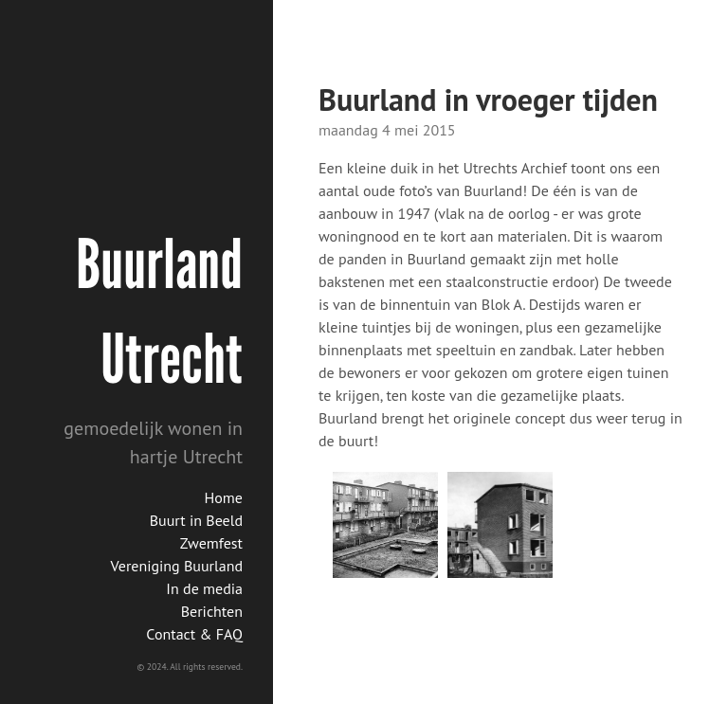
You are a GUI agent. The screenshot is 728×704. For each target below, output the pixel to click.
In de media (204, 588)
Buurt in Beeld (196, 520)
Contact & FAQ (194, 634)
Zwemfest (211, 543)
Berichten (212, 611)
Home (224, 497)
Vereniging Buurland (177, 566)
